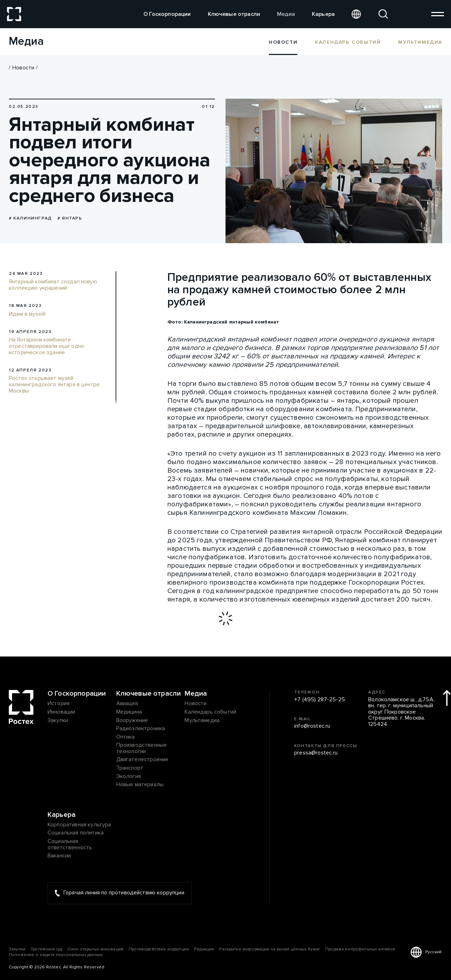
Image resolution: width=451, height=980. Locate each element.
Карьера (323, 14)
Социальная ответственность (70, 845)
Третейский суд (46, 949)
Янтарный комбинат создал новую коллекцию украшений (53, 285)
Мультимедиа (420, 42)
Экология (129, 777)
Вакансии (59, 856)
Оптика (126, 737)
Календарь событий (348, 42)
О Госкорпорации (167, 14)
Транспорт (130, 768)
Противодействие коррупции (159, 949)
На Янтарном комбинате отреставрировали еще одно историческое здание (47, 346)
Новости (23, 68)
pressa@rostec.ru (316, 753)
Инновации (61, 712)
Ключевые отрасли (234, 14)
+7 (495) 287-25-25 (320, 700)
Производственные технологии (142, 748)
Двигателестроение (143, 760)
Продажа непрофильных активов (360, 949)
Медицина (129, 712)
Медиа (286, 14)
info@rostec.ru (312, 726)
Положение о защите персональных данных (56, 955)
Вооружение (132, 721)
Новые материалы (140, 785)
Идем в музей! (27, 314)
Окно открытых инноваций (95, 949)
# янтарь (70, 218)
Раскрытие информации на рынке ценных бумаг (270, 949)
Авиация (127, 704)
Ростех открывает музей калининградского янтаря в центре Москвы (54, 385)
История (58, 704)
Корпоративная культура (79, 825)
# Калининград (30, 218)
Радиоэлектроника (141, 729)
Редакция (204, 949)
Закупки (58, 721)
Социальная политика (76, 833)
